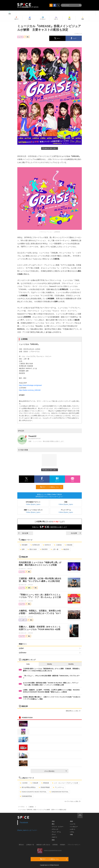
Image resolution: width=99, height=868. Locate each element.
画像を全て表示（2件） (49, 148)
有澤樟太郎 (35, 545)
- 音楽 (53, 821)
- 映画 (53, 840)
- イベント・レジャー (57, 827)
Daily (28, 664)
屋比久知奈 (32, 549)
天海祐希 (34, 783)
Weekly (50, 664)
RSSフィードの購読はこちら (51, 487)
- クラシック (55, 829)
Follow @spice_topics (33, 504)
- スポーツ (54, 837)
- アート (53, 835)
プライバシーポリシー (74, 845)
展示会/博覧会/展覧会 (28, 787)
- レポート (72, 829)
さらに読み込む (56, 771)
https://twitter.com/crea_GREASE (30, 390)
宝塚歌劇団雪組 (26, 796)
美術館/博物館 (44, 787)
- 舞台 (53, 824)
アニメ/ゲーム (58, 787)
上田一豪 (55, 549)
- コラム (72, 832)
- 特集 (71, 835)
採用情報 (55, 845)
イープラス (21, 807)
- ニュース (72, 824)
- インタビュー (74, 827)
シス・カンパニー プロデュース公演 (65, 783)
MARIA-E (47, 545)
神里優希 (24, 545)
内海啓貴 (69, 545)
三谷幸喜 (24, 783)
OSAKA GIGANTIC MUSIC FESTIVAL (33, 792)
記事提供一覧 (30, 845)
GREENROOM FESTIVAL (59, 792)
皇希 (22, 549)
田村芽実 (44, 549)
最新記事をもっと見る (73, 711)
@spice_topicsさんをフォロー (27, 830)
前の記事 (23, 533)
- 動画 (71, 821)
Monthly (71, 664)
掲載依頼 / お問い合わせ (43, 845)
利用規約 (63, 845)
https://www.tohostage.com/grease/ (30, 385)
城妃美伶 (65, 549)
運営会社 (21, 845)
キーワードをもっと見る (72, 801)
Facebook (24, 823)
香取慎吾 (45, 783)
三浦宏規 (58, 545)
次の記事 (76, 533)
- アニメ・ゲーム (56, 832)
